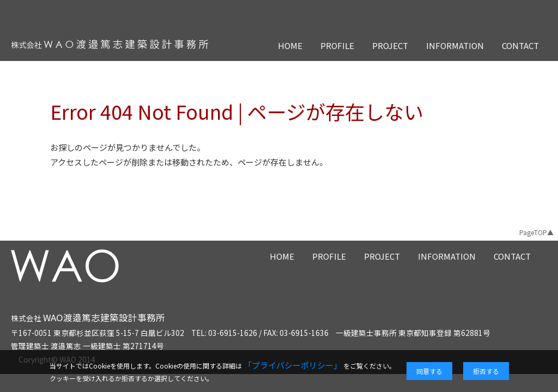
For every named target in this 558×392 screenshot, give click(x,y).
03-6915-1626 (233, 333)
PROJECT (390, 45)
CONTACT (520, 45)
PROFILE (337, 45)
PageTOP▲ (536, 232)
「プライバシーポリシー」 (293, 365)
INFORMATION (455, 45)
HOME (290, 45)
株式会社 (88, 318)
